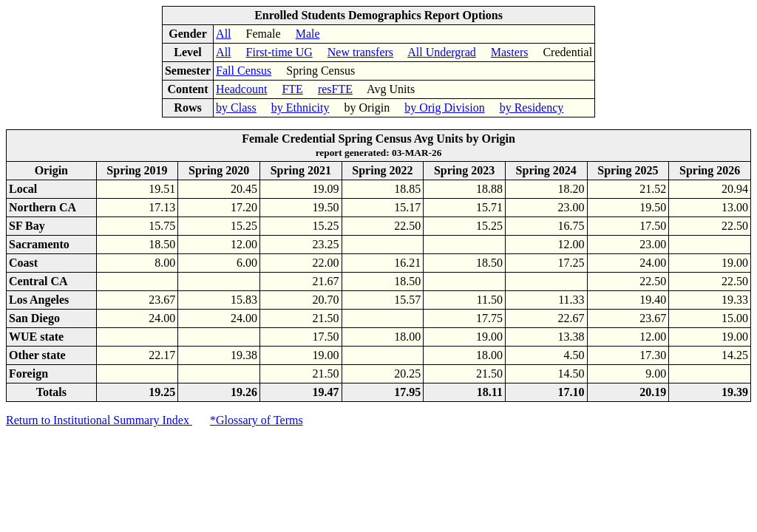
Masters (510, 52)
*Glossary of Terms (257, 420)
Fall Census (244, 71)
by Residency (532, 108)
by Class (236, 108)
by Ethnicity (301, 108)
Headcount (241, 89)
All (223, 34)
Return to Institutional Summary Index (99, 420)
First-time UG (279, 52)
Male (308, 34)
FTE (292, 89)
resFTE (335, 89)
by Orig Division (444, 108)
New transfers (360, 52)
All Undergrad (442, 52)
